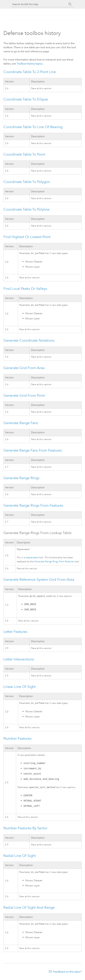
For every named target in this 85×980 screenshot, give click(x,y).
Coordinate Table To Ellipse (26, 99)
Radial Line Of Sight (20, 857)
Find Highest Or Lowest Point (27, 237)
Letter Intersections (19, 660)
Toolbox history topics (30, 64)
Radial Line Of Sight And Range (29, 909)
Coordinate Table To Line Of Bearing (33, 127)
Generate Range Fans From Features (33, 451)
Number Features (17, 740)
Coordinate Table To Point (24, 154)
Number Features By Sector (25, 830)
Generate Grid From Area (24, 368)
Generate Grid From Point (24, 396)
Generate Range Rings (21, 479)
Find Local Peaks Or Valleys (25, 289)
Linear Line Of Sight (19, 688)
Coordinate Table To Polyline (26, 209)
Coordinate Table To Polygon (27, 182)
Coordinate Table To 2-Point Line (30, 72)
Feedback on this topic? (67, 974)
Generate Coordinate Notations (29, 341)
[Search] (70, 4)
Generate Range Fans (21, 423)
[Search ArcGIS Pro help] (39, 4)
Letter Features (15, 633)
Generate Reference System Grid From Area (39, 580)
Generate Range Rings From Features (33, 506)
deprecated (32, 558)
